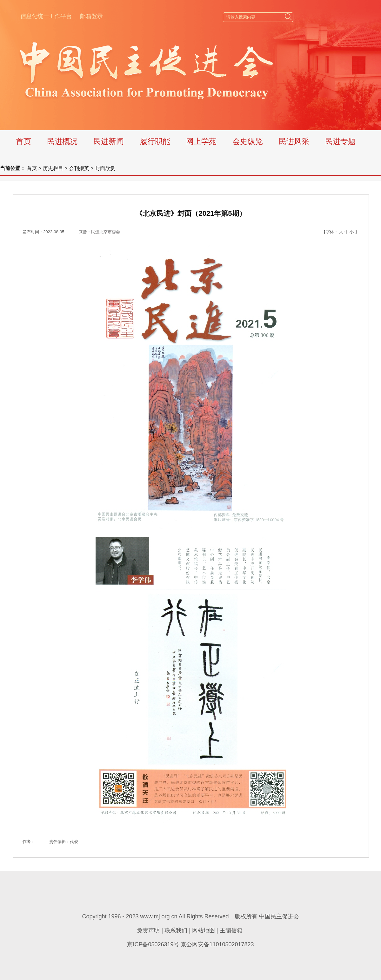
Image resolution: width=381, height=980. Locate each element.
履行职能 (155, 141)
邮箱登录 (91, 16)
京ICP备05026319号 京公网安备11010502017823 (190, 944)
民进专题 (340, 141)
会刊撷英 (79, 168)
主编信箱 (231, 930)
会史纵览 (248, 141)
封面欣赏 (105, 168)
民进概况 (62, 141)
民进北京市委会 (106, 232)
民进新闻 (109, 141)
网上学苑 (201, 141)
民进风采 (294, 141)
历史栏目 (53, 168)
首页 (23, 141)
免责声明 (148, 930)
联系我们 (176, 930)
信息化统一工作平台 (46, 16)
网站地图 (204, 930)
